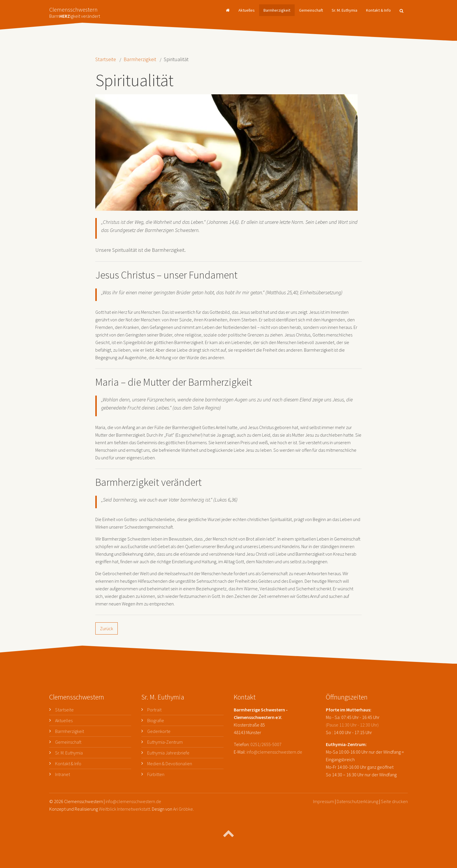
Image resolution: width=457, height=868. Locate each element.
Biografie (156, 720)
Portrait (154, 710)
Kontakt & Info (378, 10)
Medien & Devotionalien (170, 764)
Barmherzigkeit (277, 10)
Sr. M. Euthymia (344, 10)
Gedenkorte (159, 731)
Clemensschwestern (75, 11)
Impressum (324, 801)
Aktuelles (247, 10)
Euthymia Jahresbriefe (168, 753)
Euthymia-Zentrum (165, 742)
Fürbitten (156, 774)
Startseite (106, 59)
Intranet (63, 774)
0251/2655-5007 (266, 744)
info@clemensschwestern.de (274, 752)
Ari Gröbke (183, 809)
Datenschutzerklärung (357, 801)
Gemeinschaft (311, 10)
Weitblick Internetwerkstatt (124, 809)
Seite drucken (394, 801)
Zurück (107, 628)
